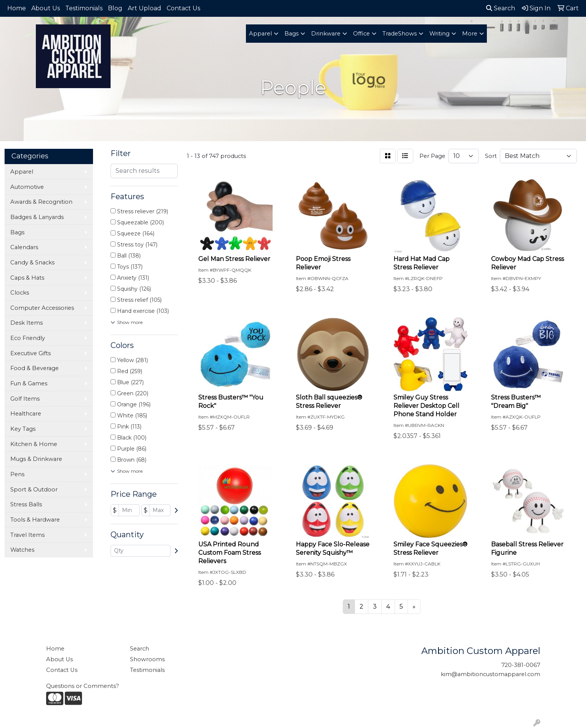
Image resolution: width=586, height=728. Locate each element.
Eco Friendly (28, 338)
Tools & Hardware (35, 520)
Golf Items (25, 399)
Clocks (20, 293)
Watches (22, 550)
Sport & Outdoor (34, 490)
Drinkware (326, 34)
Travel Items (27, 535)
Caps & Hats (27, 278)
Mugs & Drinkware (36, 459)
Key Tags (23, 429)
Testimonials (84, 8)
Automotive (27, 187)
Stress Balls (26, 504)
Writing (439, 34)
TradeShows (400, 34)
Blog (115, 8)
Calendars (24, 247)
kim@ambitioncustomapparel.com (490, 674)
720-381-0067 (521, 665)
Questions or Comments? (83, 686)
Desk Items (26, 323)
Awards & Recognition (41, 202)
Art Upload (144, 8)
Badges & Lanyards (37, 217)
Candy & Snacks (32, 263)
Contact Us (183, 8)
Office (361, 34)
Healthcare (26, 414)
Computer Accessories (42, 308)
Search (501, 8)
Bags (291, 34)
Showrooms (147, 659)
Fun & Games (29, 383)
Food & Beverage (35, 368)
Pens (17, 474)
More (470, 34)
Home (17, 8)
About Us (46, 8)
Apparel (260, 34)
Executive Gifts (31, 353)
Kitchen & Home (34, 444)
